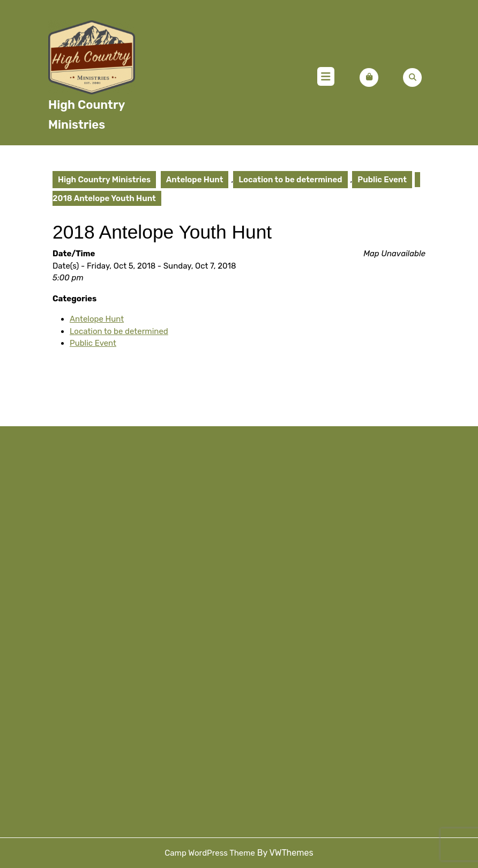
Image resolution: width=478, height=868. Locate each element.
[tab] (326, 78)
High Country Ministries (104, 180)
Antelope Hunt (195, 180)
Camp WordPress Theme (210, 853)
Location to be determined (290, 180)
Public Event (382, 180)
